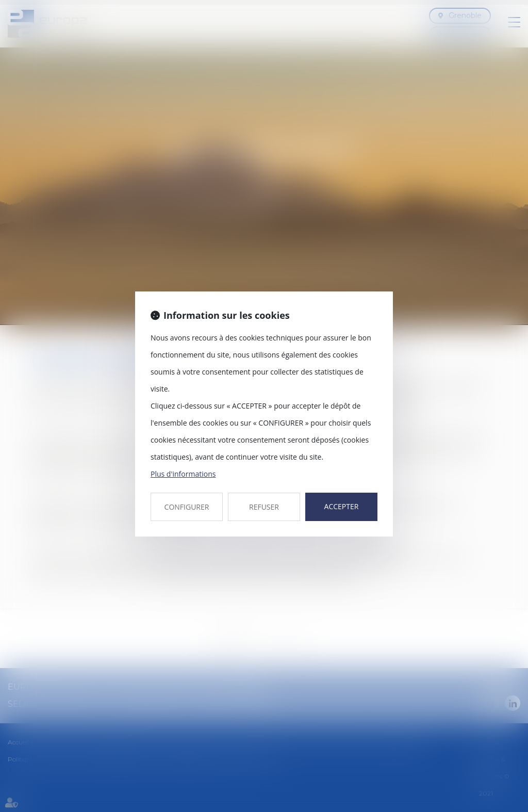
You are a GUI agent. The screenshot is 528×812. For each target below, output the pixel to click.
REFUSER (264, 507)
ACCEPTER (342, 506)
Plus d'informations (183, 474)
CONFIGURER (187, 507)
